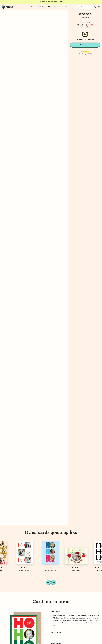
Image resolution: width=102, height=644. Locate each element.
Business (68, 7)
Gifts (49, 7)
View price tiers (85, 27)
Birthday (41, 7)
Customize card (85, 45)
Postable (86, 17)
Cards (33, 7)
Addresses (58, 7)
